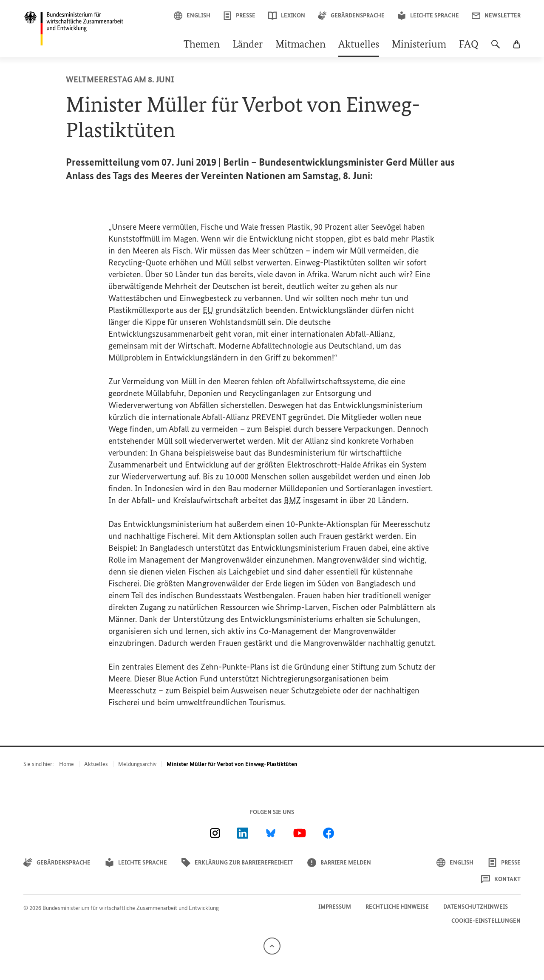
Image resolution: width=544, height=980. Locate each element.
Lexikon (287, 16)
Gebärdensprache (351, 16)
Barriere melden (339, 863)
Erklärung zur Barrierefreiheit (237, 863)
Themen (202, 45)
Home (67, 764)
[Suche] (496, 48)
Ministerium (419, 45)
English (192, 16)
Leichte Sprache (428, 16)
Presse (239, 16)
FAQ (469, 45)
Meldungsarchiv (137, 764)
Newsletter (496, 16)
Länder (248, 45)
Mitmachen (300, 45)
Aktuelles (359, 45)
